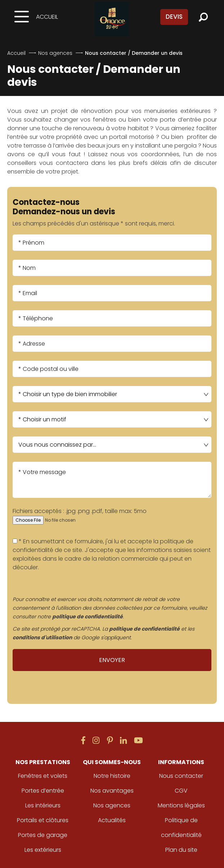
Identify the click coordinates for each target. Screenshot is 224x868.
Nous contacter (181, 776)
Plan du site (181, 850)
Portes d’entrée (43, 791)
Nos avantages (112, 791)
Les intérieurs (43, 805)
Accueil (47, 17)
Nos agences (55, 53)
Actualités (112, 820)
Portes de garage (43, 835)
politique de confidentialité (88, 617)
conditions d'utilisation (42, 637)
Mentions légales (181, 805)
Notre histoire (112, 776)
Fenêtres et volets (43, 776)
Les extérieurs (43, 850)
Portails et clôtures (43, 820)
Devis (174, 17)
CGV (181, 791)
